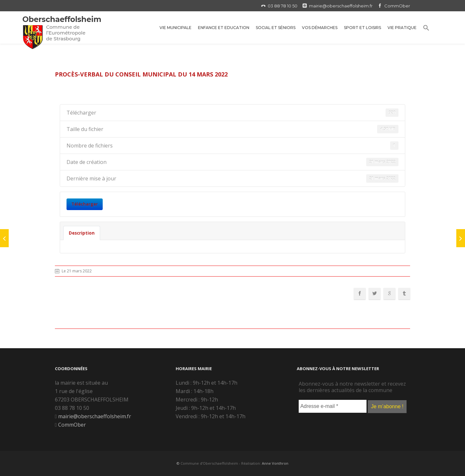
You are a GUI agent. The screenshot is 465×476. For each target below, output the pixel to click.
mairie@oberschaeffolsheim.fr (341, 6)
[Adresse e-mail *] (333, 406)
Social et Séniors (276, 28)
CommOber (397, 6)
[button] (426, 29)
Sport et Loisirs (362, 28)
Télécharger (85, 204)
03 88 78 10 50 (283, 6)
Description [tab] (82, 233)
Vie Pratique (402, 28)
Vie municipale (176, 28)
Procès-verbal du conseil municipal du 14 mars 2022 (141, 74)
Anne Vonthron (275, 463)
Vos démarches (320, 28)
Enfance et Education (224, 28)
